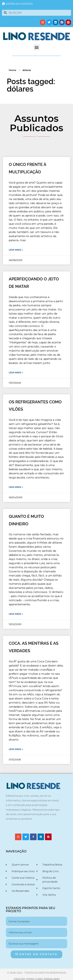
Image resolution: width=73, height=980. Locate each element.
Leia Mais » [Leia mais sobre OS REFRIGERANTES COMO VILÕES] (16, 487)
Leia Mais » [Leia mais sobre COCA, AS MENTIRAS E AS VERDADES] (16, 749)
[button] (36, 47)
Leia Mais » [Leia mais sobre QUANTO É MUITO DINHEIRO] (16, 614)
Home (12, 70)
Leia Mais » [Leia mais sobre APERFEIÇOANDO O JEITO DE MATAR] (16, 372)
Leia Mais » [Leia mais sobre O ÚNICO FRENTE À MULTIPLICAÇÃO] (16, 250)
